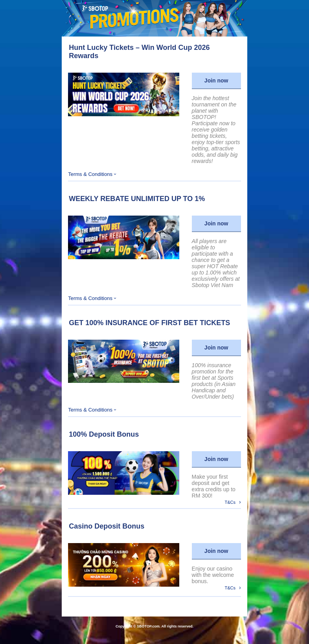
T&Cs (233, 502)
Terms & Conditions (92, 174)
